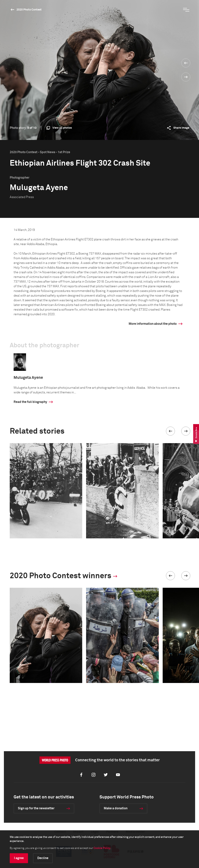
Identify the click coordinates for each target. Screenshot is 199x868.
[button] (170, 431)
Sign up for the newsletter (36, 808)
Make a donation (116, 808)
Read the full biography (30, 402)
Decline (43, 858)
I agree (19, 858)
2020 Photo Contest (29, 10)
